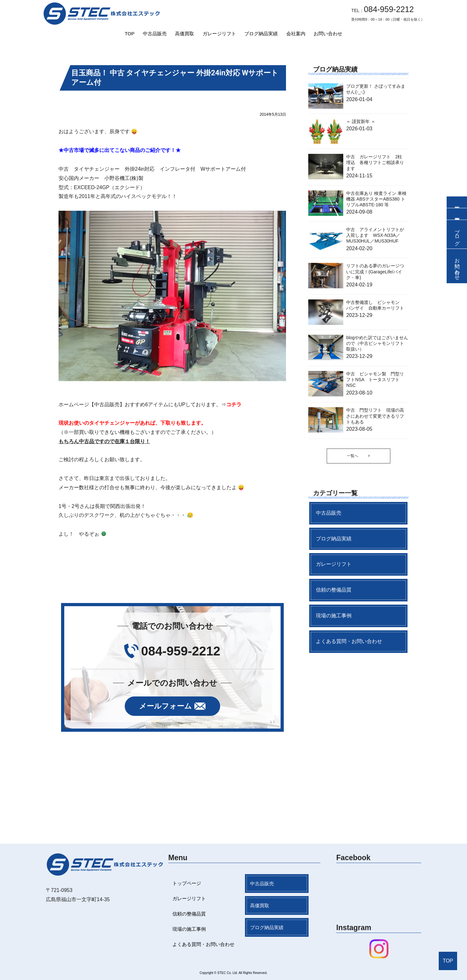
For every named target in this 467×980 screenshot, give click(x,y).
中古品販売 (155, 34)
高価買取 (185, 34)
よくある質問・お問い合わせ (349, 641)
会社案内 (296, 34)
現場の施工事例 (334, 616)
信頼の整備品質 (334, 590)
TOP (130, 34)
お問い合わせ (328, 34)
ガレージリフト (219, 34)
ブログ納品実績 (261, 34)
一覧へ (358, 456)
